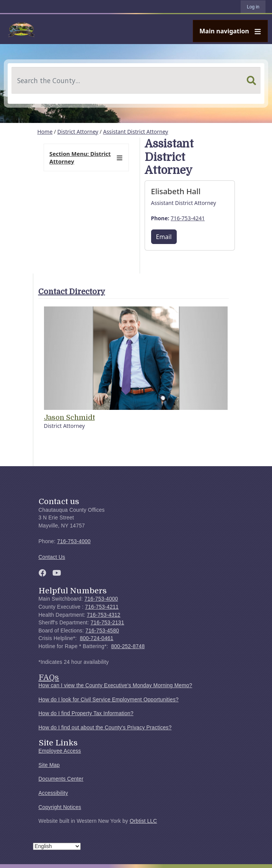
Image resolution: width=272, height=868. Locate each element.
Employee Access (60, 751)
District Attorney (78, 132)
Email (164, 237)
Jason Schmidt (69, 418)
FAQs (49, 677)
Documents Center (61, 779)
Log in (253, 7)
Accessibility (53, 793)
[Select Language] (57, 846)
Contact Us (52, 557)
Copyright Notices (60, 807)
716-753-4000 (74, 541)
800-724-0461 (97, 638)
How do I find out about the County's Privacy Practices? (105, 728)
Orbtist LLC (143, 821)
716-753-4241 (188, 218)
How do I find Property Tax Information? (86, 713)
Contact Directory (72, 292)
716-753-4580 (102, 631)
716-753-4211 (102, 607)
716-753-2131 (107, 623)
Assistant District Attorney (135, 132)
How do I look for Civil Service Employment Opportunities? (109, 700)
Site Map (49, 765)
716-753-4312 (104, 615)
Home (45, 132)
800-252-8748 (128, 646)
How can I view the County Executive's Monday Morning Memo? (116, 685)
